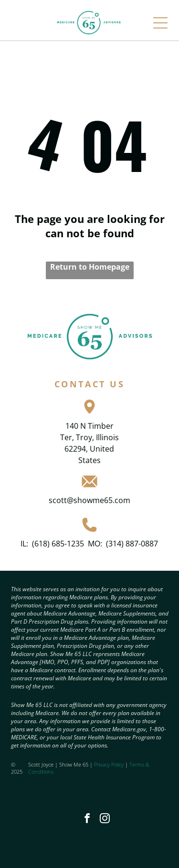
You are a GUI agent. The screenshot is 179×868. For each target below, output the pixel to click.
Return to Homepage (90, 267)
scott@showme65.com (89, 500)
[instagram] (105, 820)
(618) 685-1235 (58, 544)
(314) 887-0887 (132, 544)
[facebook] (87, 820)
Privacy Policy (109, 764)
